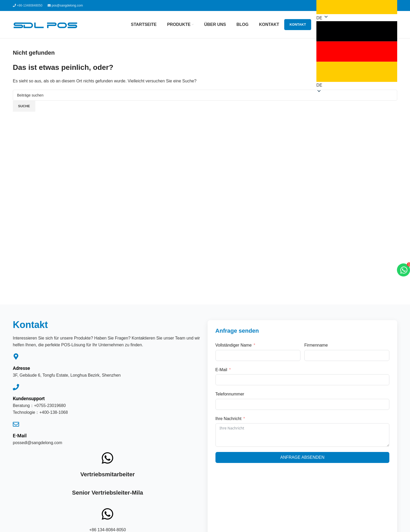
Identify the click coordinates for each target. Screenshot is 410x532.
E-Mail (20, 436)
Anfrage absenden (302, 457)
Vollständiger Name (234, 345)
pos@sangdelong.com (67, 5)
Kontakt (298, 24)
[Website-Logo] (45, 24)
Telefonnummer (230, 394)
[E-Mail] (16, 424)
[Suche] (205, 95)
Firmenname (316, 345)
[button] (357, 55)
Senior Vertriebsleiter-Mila (108, 493)
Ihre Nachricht (229, 419)
